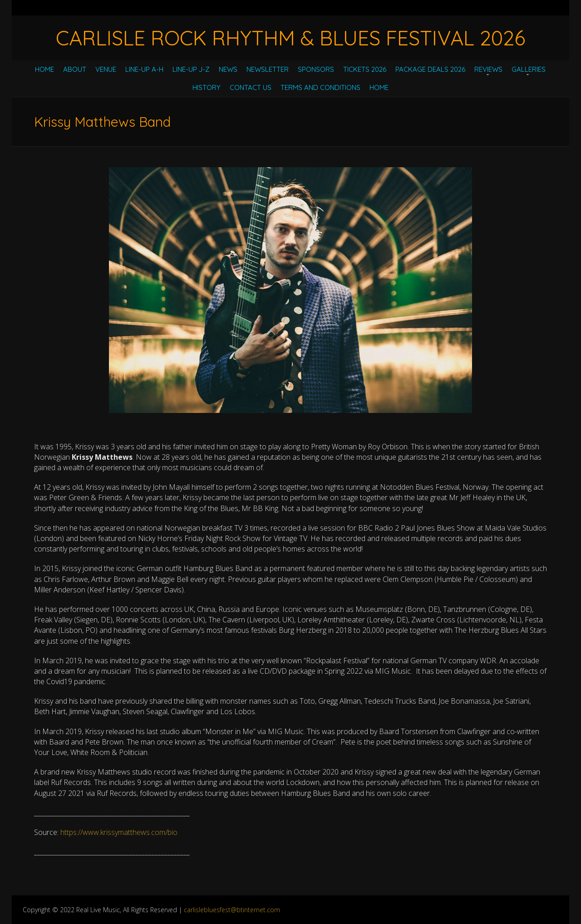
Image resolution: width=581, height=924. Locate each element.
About (75, 69)
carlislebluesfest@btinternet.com (232, 910)
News (228, 69)
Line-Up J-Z (191, 69)
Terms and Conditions (320, 87)
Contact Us (251, 87)
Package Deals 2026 (430, 69)
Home (44, 69)
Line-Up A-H (144, 69)
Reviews (488, 69)
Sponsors (316, 69)
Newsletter (268, 69)
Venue (106, 69)
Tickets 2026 (365, 69)
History (207, 87)
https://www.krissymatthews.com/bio (119, 832)
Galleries (529, 69)
